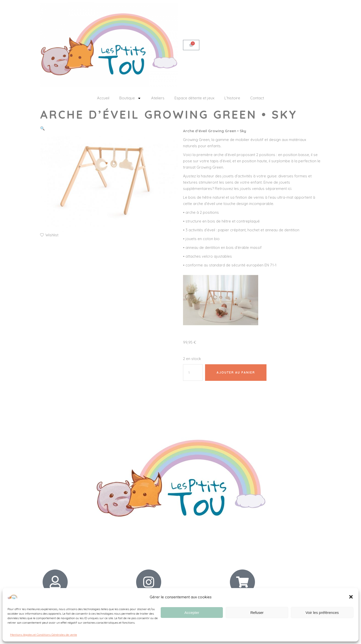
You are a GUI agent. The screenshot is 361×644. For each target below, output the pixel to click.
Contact (257, 98)
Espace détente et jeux (194, 98)
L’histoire (232, 98)
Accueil (103, 98)
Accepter (192, 613)
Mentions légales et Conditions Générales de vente (43, 635)
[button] (351, 597)
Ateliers (158, 98)
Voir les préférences (322, 613)
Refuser (257, 613)
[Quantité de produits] (193, 373)
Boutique (130, 98)
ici (290, 189)
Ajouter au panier (236, 372)
